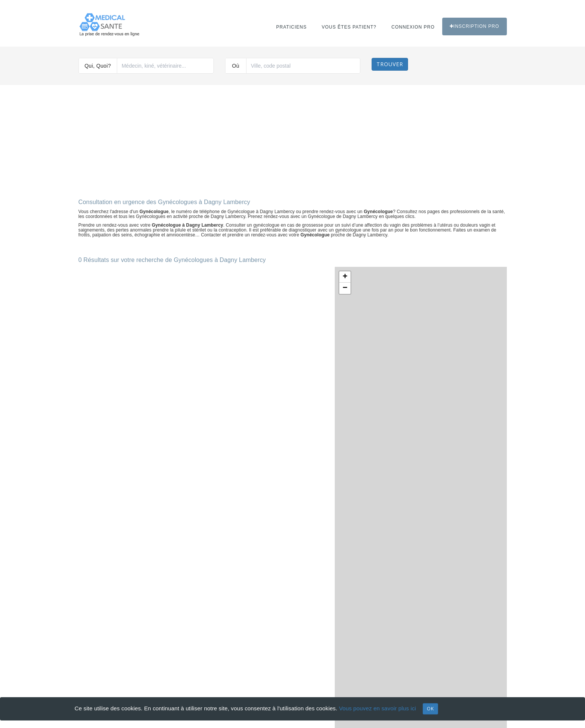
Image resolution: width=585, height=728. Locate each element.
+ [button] (345, 277)
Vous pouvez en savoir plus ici (377, 708)
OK (430, 709)
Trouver (390, 64)
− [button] (345, 288)
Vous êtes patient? (349, 27)
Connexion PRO (413, 27)
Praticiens (291, 27)
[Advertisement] (293, 139)
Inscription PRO (475, 26)
